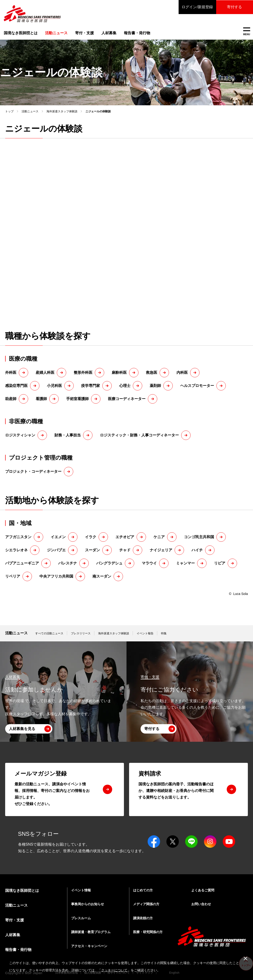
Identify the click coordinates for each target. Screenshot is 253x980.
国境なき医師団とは (21, 33)
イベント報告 (145, 633)
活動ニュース (30, 111)
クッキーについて (114, 970)
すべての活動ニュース (49, 633)
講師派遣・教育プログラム (91, 932)
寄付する (234, 7)
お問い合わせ (201, 904)
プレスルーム (81, 918)
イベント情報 (81, 890)
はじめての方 (143, 890)
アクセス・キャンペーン (89, 946)
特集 (164, 633)
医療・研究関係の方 (148, 932)
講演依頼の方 (143, 918)
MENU (247, 32)
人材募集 (109, 33)
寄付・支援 (84, 33)
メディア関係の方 (146, 904)
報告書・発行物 (137, 33)
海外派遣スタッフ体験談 (62, 111)
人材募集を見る (22, 729)
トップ (9, 111)
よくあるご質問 (203, 890)
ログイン (197, 7)
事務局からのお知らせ (88, 904)
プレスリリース (81, 633)
